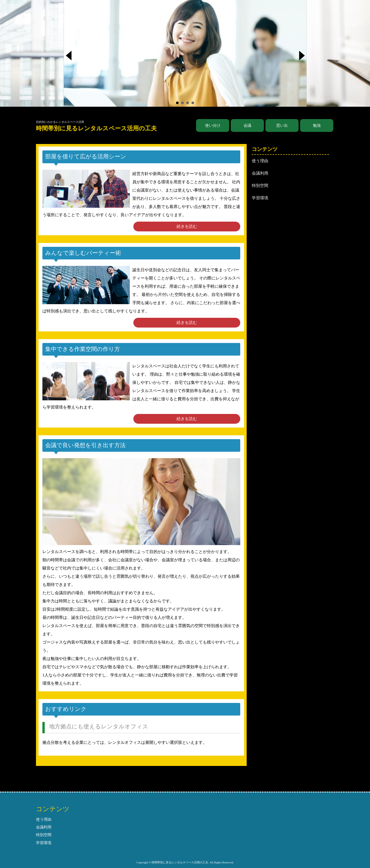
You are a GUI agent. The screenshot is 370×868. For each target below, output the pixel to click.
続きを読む (187, 226)
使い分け (213, 125)
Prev (71, 57)
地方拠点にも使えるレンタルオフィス (99, 726)
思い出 (282, 125)
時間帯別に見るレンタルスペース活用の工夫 (96, 128)
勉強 (317, 125)
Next (303, 57)
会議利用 (260, 173)
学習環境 (260, 198)
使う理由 (260, 161)
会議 (247, 125)
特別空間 (260, 186)
